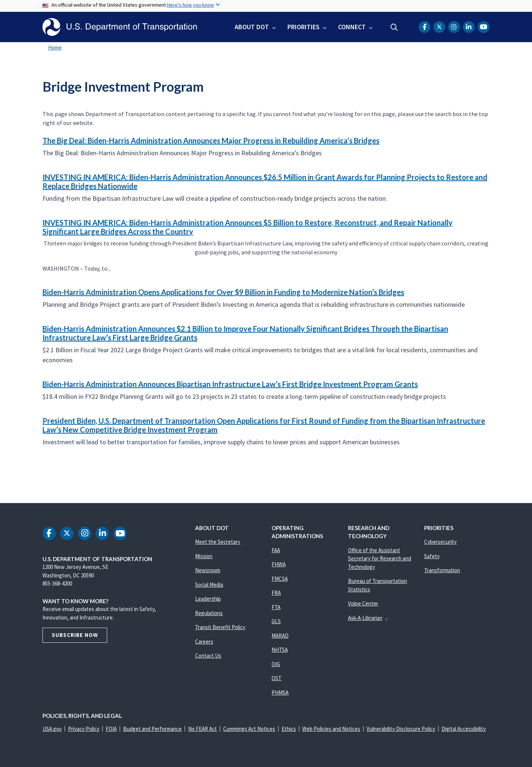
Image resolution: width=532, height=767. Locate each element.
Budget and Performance (152, 729)
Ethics (289, 729)
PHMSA (280, 693)
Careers (204, 642)
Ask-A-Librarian (369, 618)
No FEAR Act (202, 729)
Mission (204, 556)
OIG (276, 664)
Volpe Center (363, 603)
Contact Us (208, 656)
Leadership (208, 599)
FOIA (111, 729)
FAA (276, 550)
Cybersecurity (440, 542)
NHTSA (280, 650)
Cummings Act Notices (249, 729)
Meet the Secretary (218, 542)
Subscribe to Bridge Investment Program (41, 472)
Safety (432, 556)
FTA (276, 607)
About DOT (252, 27)
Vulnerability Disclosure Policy (401, 729)
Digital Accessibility (464, 729)
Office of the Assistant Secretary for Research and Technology (380, 559)
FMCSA (280, 579)
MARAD (280, 636)
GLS (276, 621)
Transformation (442, 570)
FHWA (279, 564)
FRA (276, 593)
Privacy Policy (84, 729)
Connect (352, 27)
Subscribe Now (75, 635)
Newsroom (208, 570)
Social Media (209, 585)
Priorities (303, 27)
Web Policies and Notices (331, 729)
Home (55, 47)
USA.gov (52, 729)
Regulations (209, 613)
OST (277, 678)
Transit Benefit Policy (220, 627)
